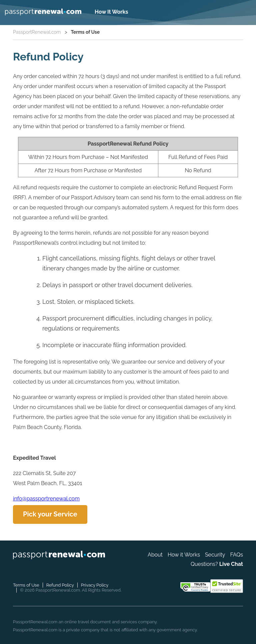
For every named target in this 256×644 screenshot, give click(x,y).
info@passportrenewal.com (46, 499)
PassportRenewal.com (37, 32)
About (155, 555)
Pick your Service (50, 514)
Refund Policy (60, 585)
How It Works (111, 12)
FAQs (236, 555)
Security (215, 555)
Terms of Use (26, 585)
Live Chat (231, 564)
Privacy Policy (95, 585)
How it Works (184, 555)
